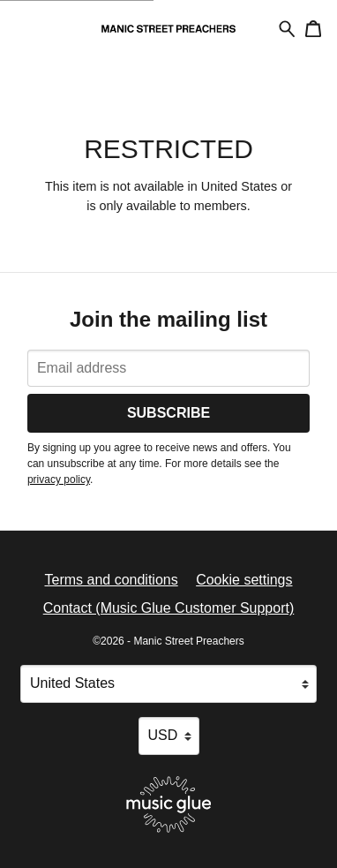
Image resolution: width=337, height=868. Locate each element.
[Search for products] (287, 28)
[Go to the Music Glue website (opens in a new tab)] (169, 804)
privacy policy (59, 479)
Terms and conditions (111, 580)
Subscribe (168, 413)
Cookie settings (244, 580)
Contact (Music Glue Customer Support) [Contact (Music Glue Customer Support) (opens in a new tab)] (169, 608)
